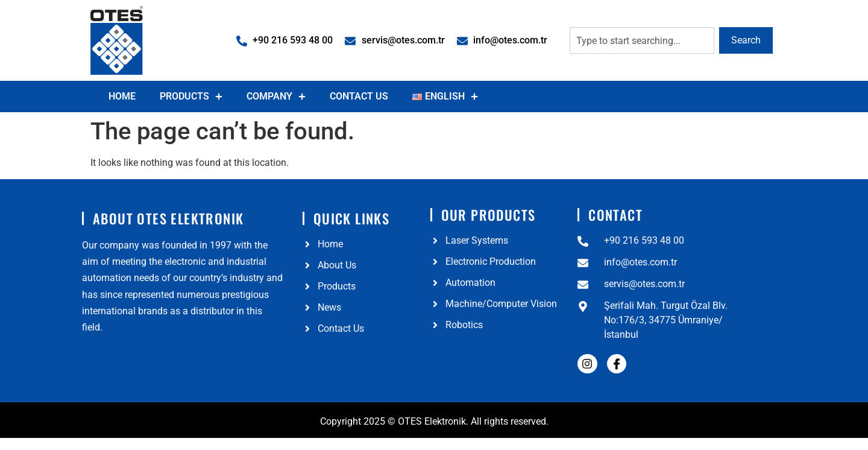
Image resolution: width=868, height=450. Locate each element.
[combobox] (642, 40)
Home (122, 96)
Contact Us (359, 96)
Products (191, 97)
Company (276, 97)
